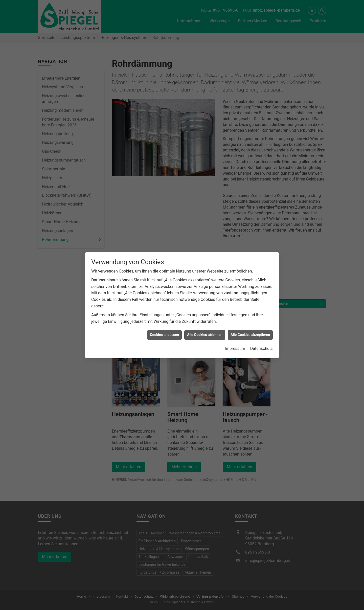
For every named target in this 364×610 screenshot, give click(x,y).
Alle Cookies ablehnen (205, 335)
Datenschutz (261, 348)
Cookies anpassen (164, 335)
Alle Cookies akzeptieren (250, 335)
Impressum (235, 348)
